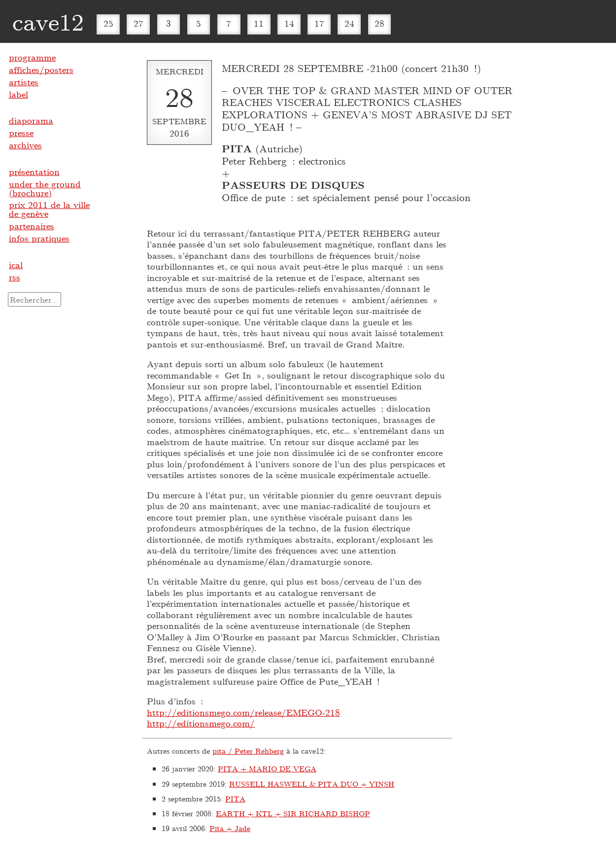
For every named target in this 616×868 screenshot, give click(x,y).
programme (32, 57)
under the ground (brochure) (45, 188)
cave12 (48, 21)
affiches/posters (41, 69)
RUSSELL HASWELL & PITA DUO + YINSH (312, 784)
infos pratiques (39, 238)
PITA (235, 799)
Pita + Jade (230, 828)
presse (21, 133)
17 (319, 23)
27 (138, 23)
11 (259, 23)
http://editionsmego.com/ (201, 723)
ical (16, 265)
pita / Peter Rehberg (248, 751)
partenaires (32, 226)
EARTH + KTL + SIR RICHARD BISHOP (293, 813)
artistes (24, 82)
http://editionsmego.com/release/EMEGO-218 (243, 712)
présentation (34, 172)
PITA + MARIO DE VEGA (267, 768)
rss (15, 277)
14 (289, 23)
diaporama (31, 120)
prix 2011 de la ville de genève (49, 209)
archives (25, 145)
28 (379, 23)
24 (349, 23)
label (18, 94)
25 (108, 23)
